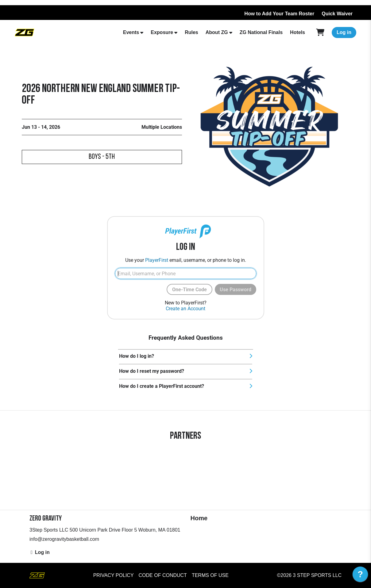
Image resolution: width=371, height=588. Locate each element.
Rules (191, 32)
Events (131, 32)
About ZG (217, 32)
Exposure (162, 32)
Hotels (298, 32)
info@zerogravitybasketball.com (64, 539)
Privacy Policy (114, 575)
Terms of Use (210, 575)
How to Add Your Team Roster (279, 14)
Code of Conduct (163, 575)
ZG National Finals (261, 32)
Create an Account (185, 309)
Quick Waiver (337, 14)
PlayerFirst (157, 260)
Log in (344, 32)
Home (199, 518)
